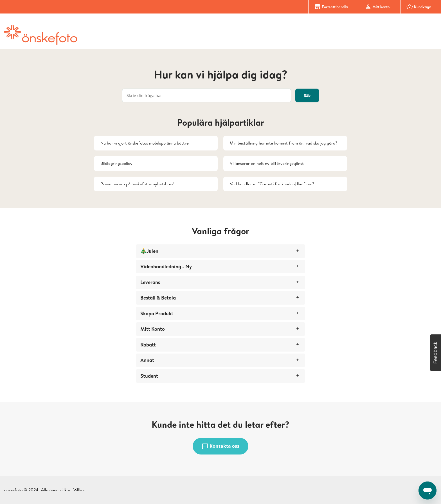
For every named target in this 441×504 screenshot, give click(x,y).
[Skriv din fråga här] (207, 95)
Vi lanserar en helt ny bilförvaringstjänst (267, 163)
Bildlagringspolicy (116, 163)
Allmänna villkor (56, 490)
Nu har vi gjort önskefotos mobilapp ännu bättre (145, 143)
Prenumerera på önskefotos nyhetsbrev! (137, 184)
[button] (435, 353)
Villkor (79, 490)
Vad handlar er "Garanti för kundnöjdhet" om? (272, 184)
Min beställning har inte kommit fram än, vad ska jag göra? (283, 143)
